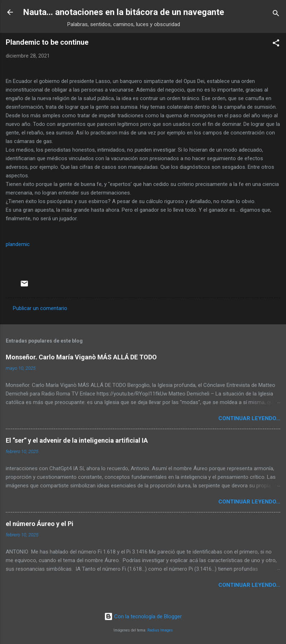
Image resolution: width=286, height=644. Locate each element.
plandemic (18, 244)
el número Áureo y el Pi (40, 524)
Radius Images (160, 630)
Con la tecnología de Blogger (143, 616)
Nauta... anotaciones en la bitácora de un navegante (123, 12)
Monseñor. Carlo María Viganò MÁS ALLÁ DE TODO (81, 357)
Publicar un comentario (40, 308)
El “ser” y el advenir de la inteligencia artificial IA (77, 440)
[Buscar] (276, 14)
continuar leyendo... (249, 418)
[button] (276, 44)
